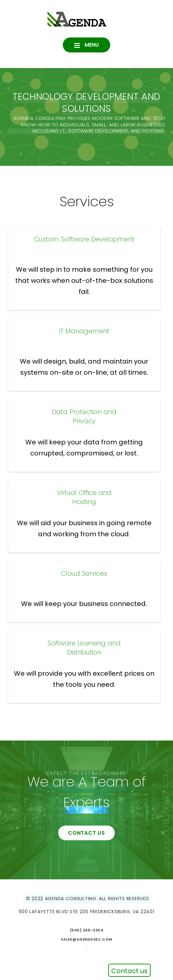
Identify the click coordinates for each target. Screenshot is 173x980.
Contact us (129, 971)
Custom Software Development (84, 239)
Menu (91, 45)
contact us (86, 833)
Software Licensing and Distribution (84, 648)
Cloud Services (84, 573)
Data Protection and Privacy (84, 416)
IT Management (84, 331)
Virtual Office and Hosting (84, 497)
